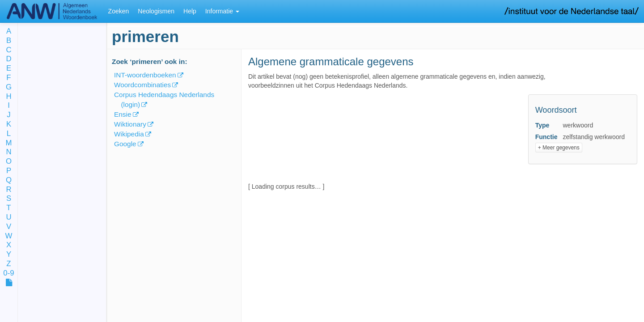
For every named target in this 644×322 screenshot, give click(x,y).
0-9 (8, 273)
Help (190, 11)
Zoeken (119, 11)
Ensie (123, 114)
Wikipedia (129, 134)
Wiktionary (130, 124)
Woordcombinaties (142, 85)
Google (125, 144)
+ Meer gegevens (559, 148)
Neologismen (156, 11)
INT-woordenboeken (145, 75)
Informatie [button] (222, 11)
